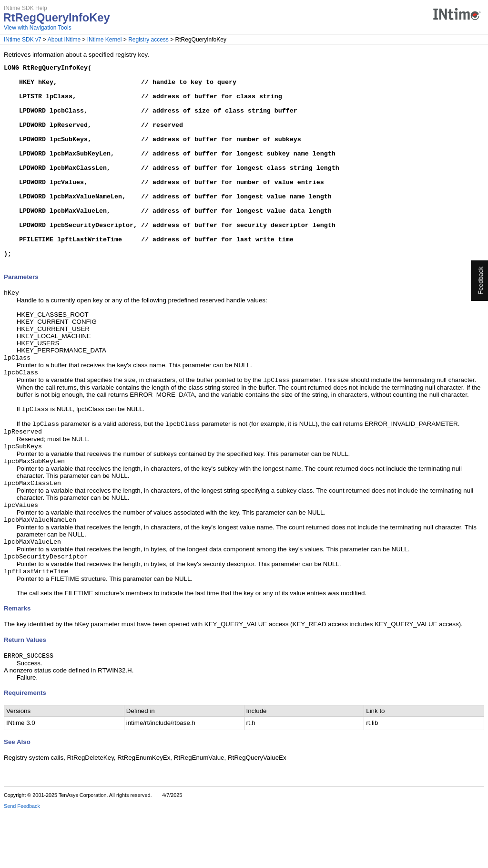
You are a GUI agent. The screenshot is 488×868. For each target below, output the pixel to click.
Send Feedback (22, 861)
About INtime (64, 40)
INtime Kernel (105, 40)
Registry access (148, 40)
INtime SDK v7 (23, 40)
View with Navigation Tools (38, 28)
